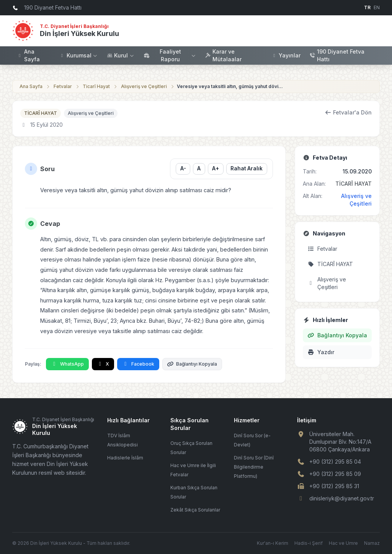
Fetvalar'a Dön (349, 112)
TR (367, 7)
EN (377, 7)
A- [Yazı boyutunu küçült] (183, 168)
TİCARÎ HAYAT (41, 113)
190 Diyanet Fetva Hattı (337, 55)
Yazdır (321, 352)
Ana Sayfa (28, 55)
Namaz (372, 543)
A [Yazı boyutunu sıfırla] (199, 168)
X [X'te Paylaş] (103, 364)
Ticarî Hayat (96, 86)
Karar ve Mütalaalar (223, 55)
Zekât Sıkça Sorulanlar (195, 510)
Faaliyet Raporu (170, 55)
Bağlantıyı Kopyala (192, 364)
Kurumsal (79, 55)
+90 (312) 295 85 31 (334, 486)
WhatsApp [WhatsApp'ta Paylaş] (67, 364)
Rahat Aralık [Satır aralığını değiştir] (247, 168)
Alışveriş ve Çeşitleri (144, 86)
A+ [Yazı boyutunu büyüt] (216, 168)
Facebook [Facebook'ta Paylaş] (138, 364)
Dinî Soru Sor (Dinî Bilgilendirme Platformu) (254, 467)
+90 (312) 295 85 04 (335, 462)
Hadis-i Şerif (309, 543)
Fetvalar (63, 86)
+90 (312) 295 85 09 (335, 474)
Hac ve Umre (343, 543)
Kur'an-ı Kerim (273, 543)
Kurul (121, 55)
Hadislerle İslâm (125, 458)
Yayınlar (286, 55)
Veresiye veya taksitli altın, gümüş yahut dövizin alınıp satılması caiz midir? (230, 86)
